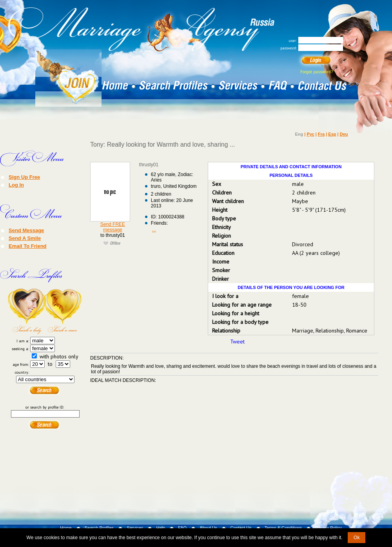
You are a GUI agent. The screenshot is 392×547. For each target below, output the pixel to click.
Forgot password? (317, 72)
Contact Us (241, 528)
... (154, 230)
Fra (321, 134)
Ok (357, 538)
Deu (344, 134)
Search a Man (64, 311)
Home (66, 528)
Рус (310, 134)
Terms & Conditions (283, 528)
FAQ (182, 528)
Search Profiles (99, 528)
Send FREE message (113, 227)
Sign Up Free (24, 177)
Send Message (26, 230)
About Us (208, 528)
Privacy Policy (328, 528)
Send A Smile (25, 238)
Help (161, 528)
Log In (16, 185)
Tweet (237, 342)
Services (135, 528)
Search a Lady (26, 311)
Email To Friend (28, 246)
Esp (332, 134)
